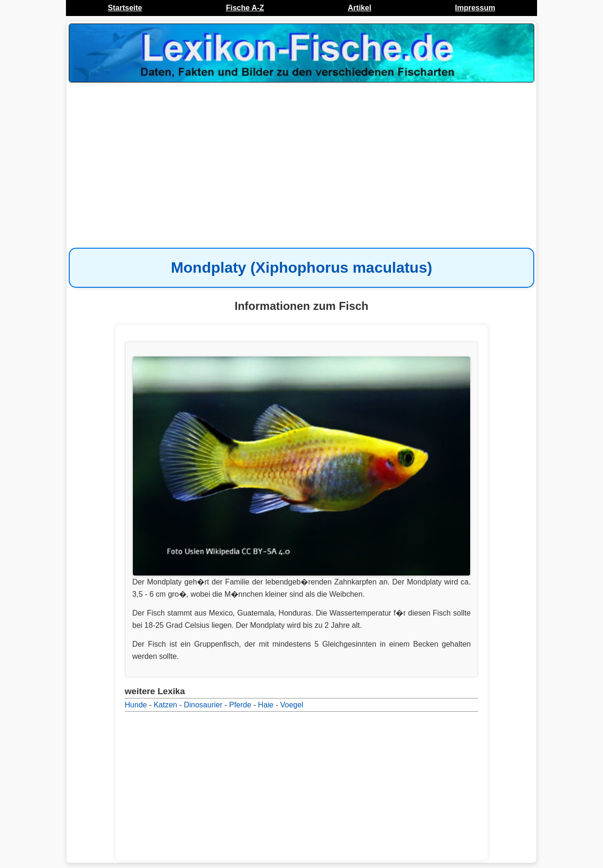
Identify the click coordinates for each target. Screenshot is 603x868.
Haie (266, 705)
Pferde (240, 705)
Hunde (136, 705)
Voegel (292, 705)
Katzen (165, 705)
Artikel (359, 8)
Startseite (125, 8)
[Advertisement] (301, 160)
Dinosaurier (203, 705)
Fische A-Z (245, 8)
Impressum (475, 8)
